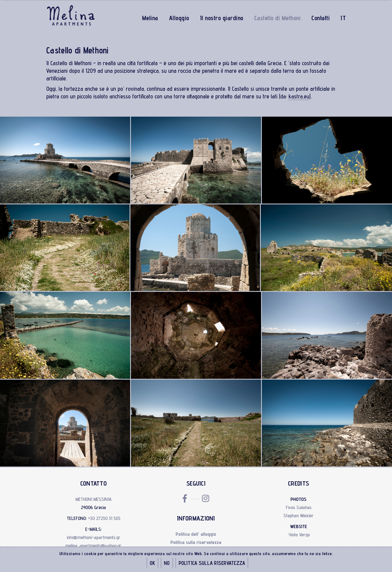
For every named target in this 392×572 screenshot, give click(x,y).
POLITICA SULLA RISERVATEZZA (212, 563)
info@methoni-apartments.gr (94, 537)
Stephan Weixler (298, 515)
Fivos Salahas (299, 507)
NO (167, 563)
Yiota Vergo (299, 535)
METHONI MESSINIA (94, 499)
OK (153, 563)
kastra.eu (299, 96)
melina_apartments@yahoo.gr (93, 545)
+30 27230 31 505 (104, 518)
